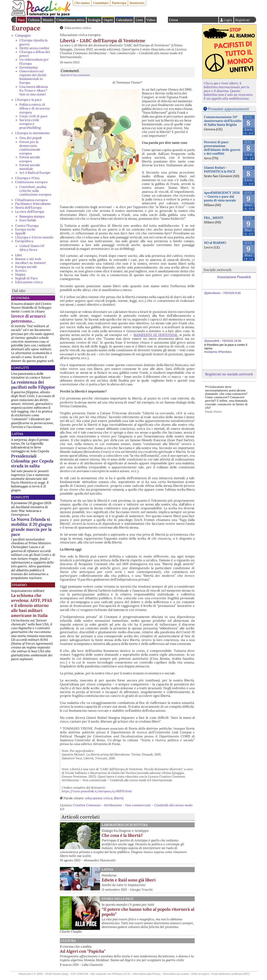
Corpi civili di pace (33, 116)
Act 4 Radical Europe (35, 173)
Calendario (124, 20)
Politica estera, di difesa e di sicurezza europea (34, 108)
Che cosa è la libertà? (122, 835)
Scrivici (21, 271)
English (162, 20)
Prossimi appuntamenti (228, 109)
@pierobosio (212, 293)
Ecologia (94, 20)
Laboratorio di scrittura (125, 825)
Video (151, 20)
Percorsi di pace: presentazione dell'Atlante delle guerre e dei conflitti (222, 148)
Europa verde (25, 229)
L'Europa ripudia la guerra (33, 42)
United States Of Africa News (32, 248)
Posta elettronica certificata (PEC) (231, 978)
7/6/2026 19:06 (231, 341)
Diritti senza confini (34, 48)
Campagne (23, 35)
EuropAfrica (24, 241)
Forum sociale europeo (30, 159)
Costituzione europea (31, 182)
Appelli (20, 233)
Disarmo (19, 585)
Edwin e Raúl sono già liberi (129, 880)
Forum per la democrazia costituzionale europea (30, 148)
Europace (26, 28)
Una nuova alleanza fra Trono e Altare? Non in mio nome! (34, 90)
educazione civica (99, 798)
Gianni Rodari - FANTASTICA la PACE (220, 169)
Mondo (48, 20)
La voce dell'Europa (30, 211)
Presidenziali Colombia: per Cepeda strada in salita (32, 461)
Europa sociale (26, 267)
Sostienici (137, 3)
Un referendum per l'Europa (34, 61)
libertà (119, 798)
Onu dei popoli (31, 138)
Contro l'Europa (27, 226)
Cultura (34, 20)
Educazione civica (29, 282)
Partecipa (119, 3)
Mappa (20, 274)
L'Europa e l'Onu (27, 178)
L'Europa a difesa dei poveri (35, 54)
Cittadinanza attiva (71, 20)
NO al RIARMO (215, 243)
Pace (21, 20)
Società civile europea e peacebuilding (30, 124)
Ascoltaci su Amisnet (30, 263)
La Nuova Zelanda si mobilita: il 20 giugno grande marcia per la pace (32, 527)
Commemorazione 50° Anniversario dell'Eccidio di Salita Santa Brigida (223, 121)
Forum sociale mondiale (30, 167)
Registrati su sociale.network (229, 374)
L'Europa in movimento (32, 133)
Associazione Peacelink (234, 277)
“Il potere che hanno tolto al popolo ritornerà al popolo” (148, 912)
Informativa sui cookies (176, 978)
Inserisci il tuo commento (75, 75)
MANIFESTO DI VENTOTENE (155, 335)
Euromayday (29, 67)
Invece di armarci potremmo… (28, 318)
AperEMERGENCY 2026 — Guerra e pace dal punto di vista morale (222, 196)
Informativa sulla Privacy (147, 978)
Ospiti (108, 20)
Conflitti (20, 368)
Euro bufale (28, 220)
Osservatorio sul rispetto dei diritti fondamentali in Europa (33, 77)
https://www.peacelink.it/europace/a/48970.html (97, 791)
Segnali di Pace (26, 278)
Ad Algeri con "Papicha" (124, 951)
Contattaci (101, 3)
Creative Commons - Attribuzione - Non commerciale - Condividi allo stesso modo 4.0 (126, 807)
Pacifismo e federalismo (33, 204)
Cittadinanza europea (31, 200)
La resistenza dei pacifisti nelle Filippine (33, 385)
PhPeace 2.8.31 (121, 978)
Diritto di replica (200, 978)
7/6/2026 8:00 (232, 293)
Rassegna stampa (32, 216)
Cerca (173, 20)
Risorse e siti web (28, 259)
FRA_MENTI (214, 218)
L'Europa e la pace (29, 100)
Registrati (242, 20)
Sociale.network (217, 270)
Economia (20, 298)
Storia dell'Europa (28, 207)
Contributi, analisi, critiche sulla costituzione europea (35, 191)
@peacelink (212, 341)
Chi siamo (82, 3)
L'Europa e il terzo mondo (34, 237)
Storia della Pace (118, 899)
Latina (17, 434)
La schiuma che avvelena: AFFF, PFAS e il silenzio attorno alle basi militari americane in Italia (32, 605)
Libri (19, 255)
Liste (139, 20)
